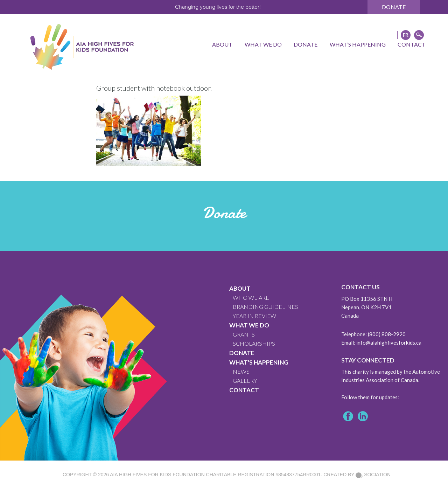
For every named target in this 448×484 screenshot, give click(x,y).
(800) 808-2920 (387, 334)
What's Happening (259, 362)
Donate (394, 7)
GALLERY (245, 381)
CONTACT (244, 390)
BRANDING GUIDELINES (265, 307)
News (241, 371)
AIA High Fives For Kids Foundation (157, 475)
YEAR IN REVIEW (254, 316)
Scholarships (254, 343)
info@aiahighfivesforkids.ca (389, 343)
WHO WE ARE (251, 298)
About (240, 288)
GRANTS (244, 334)
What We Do (249, 325)
